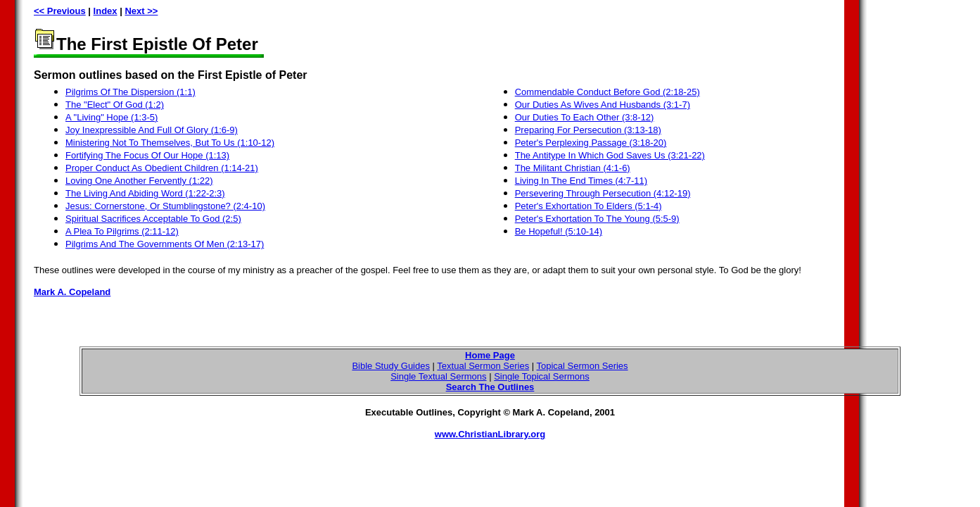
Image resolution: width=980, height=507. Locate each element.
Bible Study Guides (391, 366)
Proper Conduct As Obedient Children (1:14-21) (162, 168)
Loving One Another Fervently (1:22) (139, 181)
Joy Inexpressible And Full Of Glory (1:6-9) (152, 130)
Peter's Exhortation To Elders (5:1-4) (588, 206)
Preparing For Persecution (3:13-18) (588, 130)
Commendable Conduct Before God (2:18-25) (607, 92)
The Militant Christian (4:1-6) (573, 168)
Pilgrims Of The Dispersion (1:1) (131, 92)
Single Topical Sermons (542, 376)
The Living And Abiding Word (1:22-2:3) (145, 193)
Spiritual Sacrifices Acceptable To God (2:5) (153, 219)
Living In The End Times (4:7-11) (581, 181)
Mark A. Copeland (72, 292)
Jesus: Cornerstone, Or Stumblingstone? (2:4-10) (165, 206)
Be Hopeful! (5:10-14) (559, 231)
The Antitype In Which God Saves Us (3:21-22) (610, 155)
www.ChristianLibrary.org (490, 434)
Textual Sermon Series (483, 366)
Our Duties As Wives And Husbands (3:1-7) (603, 105)
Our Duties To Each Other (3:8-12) (585, 117)
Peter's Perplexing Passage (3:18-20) (591, 143)
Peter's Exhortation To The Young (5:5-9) (597, 219)
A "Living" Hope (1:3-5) (112, 117)
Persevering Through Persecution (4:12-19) (603, 193)
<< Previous (60, 11)
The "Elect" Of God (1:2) (115, 105)
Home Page (490, 355)
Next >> (141, 11)
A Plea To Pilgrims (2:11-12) (122, 231)
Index (106, 11)
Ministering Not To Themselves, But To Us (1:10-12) (170, 143)
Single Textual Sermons (438, 376)
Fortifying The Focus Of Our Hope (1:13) (147, 155)
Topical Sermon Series (583, 366)
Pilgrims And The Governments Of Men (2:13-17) (165, 244)
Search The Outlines (490, 387)
